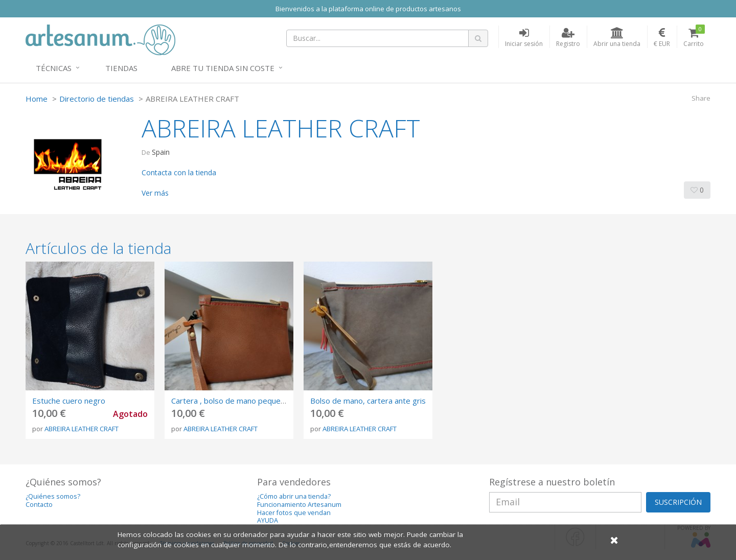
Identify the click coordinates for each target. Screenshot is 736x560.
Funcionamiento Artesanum (299, 505)
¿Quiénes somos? (53, 496)
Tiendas (121, 68)
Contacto (39, 505)
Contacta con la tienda (179, 172)
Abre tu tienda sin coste (223, 68)
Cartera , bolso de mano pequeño (230, 401)
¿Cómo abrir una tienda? (294, 496)
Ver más (155, 193)
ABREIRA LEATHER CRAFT (82, 429)
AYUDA (268, 520)
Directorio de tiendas (97, 99)
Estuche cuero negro (69, 401)
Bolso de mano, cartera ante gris (368, 401)
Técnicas (54, 68)
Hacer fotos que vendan (294, 513)
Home (37, 99)
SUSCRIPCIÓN (678, 502)
